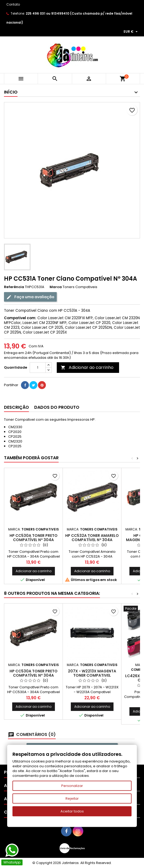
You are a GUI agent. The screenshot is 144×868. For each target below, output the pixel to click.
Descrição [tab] (16, 407)
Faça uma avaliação (30, 297)
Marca (56, 287)
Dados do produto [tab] (57, 407)
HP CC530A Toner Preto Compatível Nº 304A (34, 538)
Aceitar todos (72, 811)
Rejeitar (72, 799)
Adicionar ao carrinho (87, 367)
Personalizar (72, 786)
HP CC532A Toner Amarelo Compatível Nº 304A (92, 538)
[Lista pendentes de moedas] (131, 32)
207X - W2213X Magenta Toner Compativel (92, 673)
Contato (13, 4)
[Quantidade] (38, 368)
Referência (14, 287)
